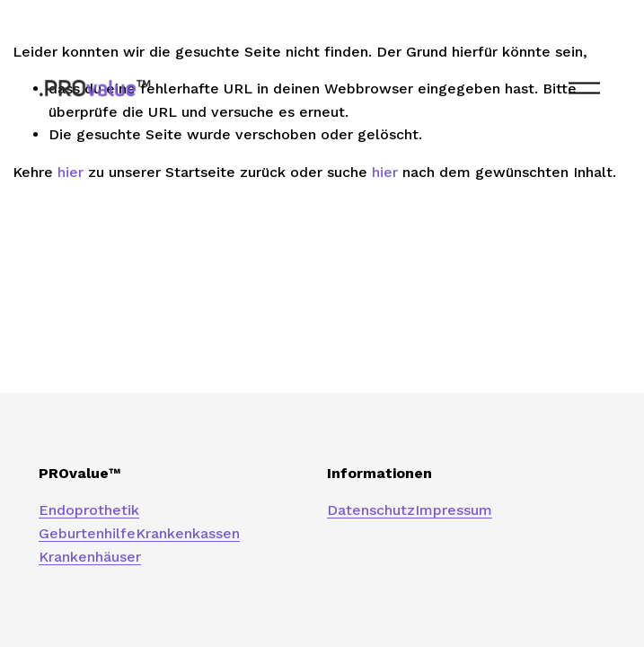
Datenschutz (371, 510)
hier (71, 172)
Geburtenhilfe (87, 533)
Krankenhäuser (90, 557)
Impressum (454, 510)
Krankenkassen (188, 533)
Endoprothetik (89, 510)
